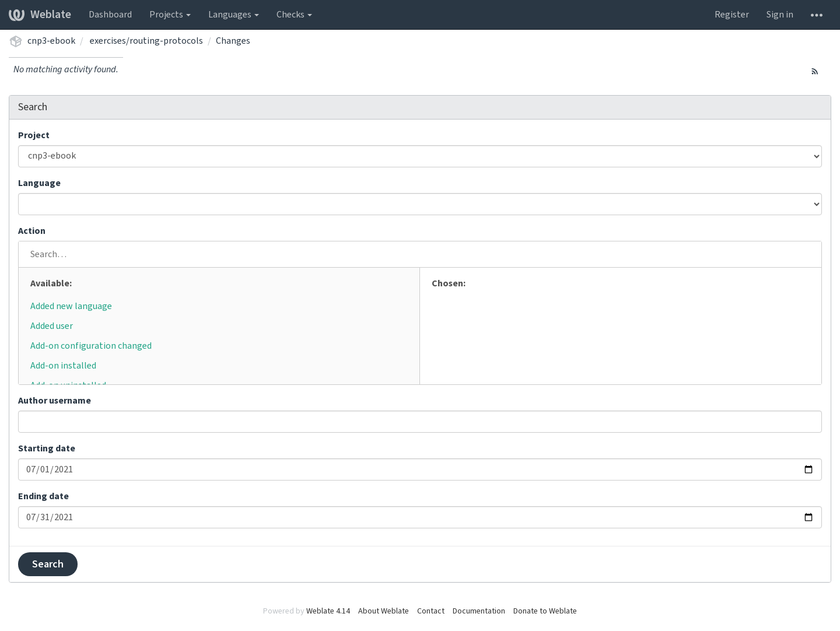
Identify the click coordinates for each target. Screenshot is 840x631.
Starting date (47, 448)
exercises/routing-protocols (146, 41)
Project (34, 135)
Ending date (43, 496)
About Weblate (384, 611)
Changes (233, 41)
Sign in (780, 15)
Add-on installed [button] (63, 366)
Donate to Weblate (545, 611)
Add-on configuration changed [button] (91, 346)
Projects (170, 15)
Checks (294, 15)
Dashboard (110, 15)
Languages (234, 15)
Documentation (479, 611)
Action (32, 231)
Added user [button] (52, 326)
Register (732, 15)
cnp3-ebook (51, 41)
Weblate (40, 15)
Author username (55, 401)
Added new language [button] (71, 306)
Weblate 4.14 (328, 611)
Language (39, 183)
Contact (431, 611)
